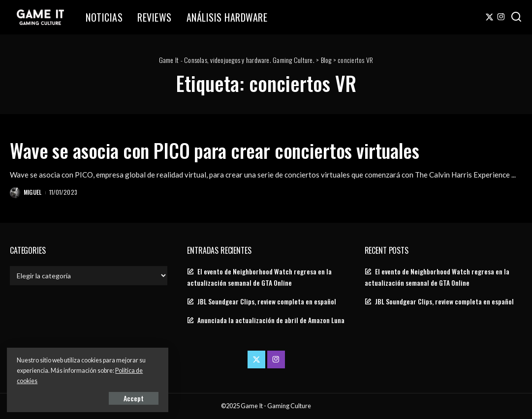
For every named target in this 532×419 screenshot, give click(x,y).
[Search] (516, 17)
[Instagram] (501, 17)
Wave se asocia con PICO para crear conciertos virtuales (224, 150)
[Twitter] (489, 17)
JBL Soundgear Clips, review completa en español (267, 301)
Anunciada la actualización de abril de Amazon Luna (271, 320)
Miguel (33, 192)
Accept (120, 398)
